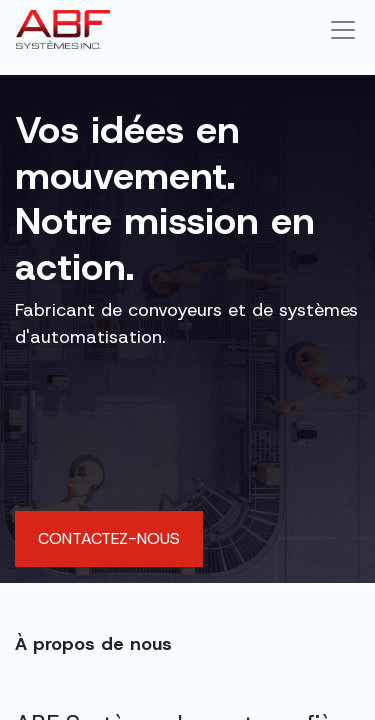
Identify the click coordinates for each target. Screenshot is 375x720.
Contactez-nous (109, 538)
